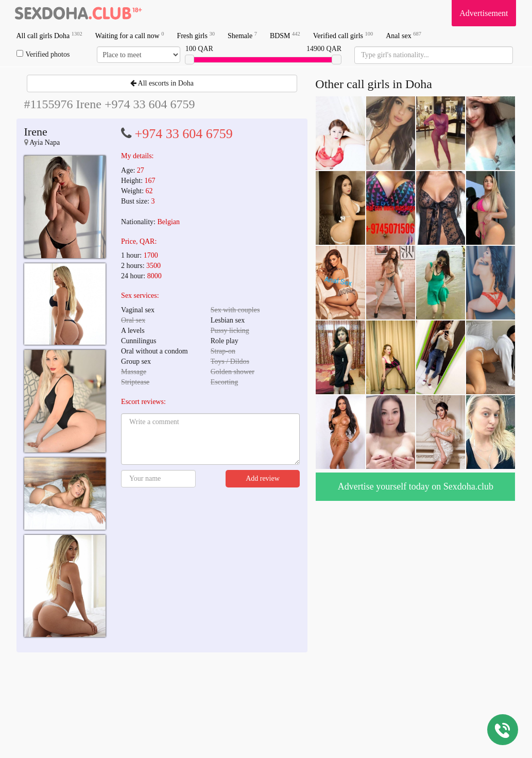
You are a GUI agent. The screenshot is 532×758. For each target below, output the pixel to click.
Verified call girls (343, 35)
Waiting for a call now (130, 35)
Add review (263, 478)
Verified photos (43, 54)
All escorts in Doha (162, 83)
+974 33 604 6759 (184, 134)
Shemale (242, 35)
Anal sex (404, 35)
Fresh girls (196, 35)
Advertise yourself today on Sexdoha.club (416, 486)
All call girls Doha (49, 35)
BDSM (285, 35)
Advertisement (484, 13)
